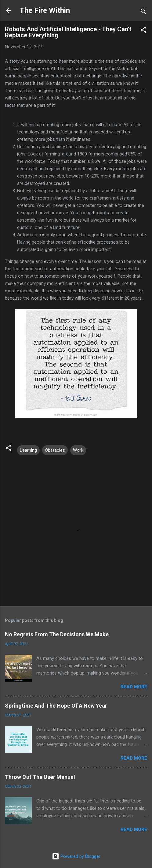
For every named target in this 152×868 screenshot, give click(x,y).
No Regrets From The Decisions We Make (57, 634)
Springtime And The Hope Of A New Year (56, 706)
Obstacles (55, 450)
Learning (28, 450)
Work (78, 450)
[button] (143, 31)
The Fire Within (45, 10)
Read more (134, 687)
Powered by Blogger (76, 856)
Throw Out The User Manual (40, 777)
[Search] (143, 12)
